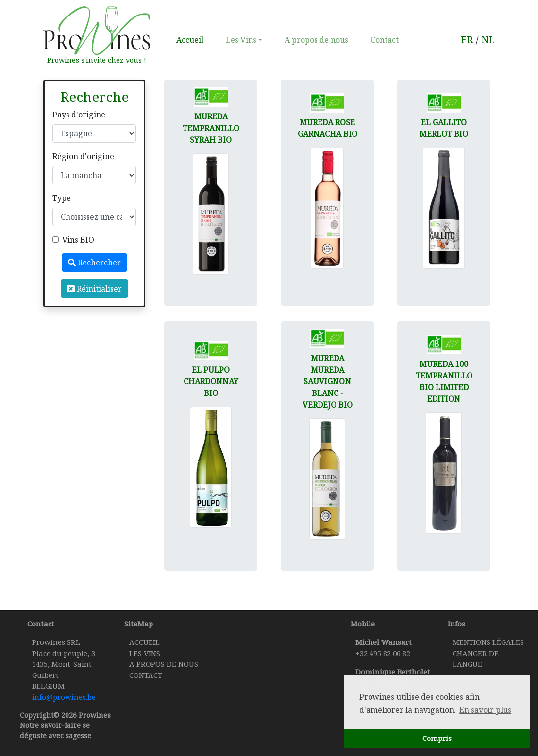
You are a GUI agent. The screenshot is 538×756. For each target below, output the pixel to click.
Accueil (192, 39)
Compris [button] (437, 738)
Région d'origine (83, 156)
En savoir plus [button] (485, 710)
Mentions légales (488, 642)
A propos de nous (316, 40)
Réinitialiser (94, 289)
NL (488, 40)
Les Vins (241, 40)
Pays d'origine (79, 115)
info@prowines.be (64, 697)
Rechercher (94, 263)
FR (467, 40)
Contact (385, 40)
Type (62, 198)
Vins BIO (78, 240)
